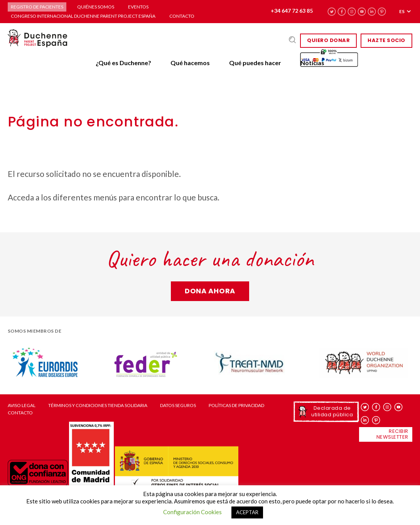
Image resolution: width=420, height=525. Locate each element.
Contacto (182, 16)
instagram (352, 11)
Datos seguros (178, 406)
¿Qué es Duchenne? (123, 63)
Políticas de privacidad (236, 406)
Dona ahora (210, 291)
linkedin (372, 11)
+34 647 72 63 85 (292, 11)
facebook (342, 11)
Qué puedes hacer (255, 63)
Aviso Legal (22, 406)
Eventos (138, 7)
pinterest (382, 11)
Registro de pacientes (37, 7)
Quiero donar (328, 40)
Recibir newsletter (392, 434)
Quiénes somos (96, 7)
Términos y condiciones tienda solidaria (98, 406)
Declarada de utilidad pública (332, 411)
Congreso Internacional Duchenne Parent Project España (83, 16)
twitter (332, 11)
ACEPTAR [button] (247, 512)
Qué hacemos (190, 63)
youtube (362, 11)
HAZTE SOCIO (386, 40)
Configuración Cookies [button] (192, 512)
